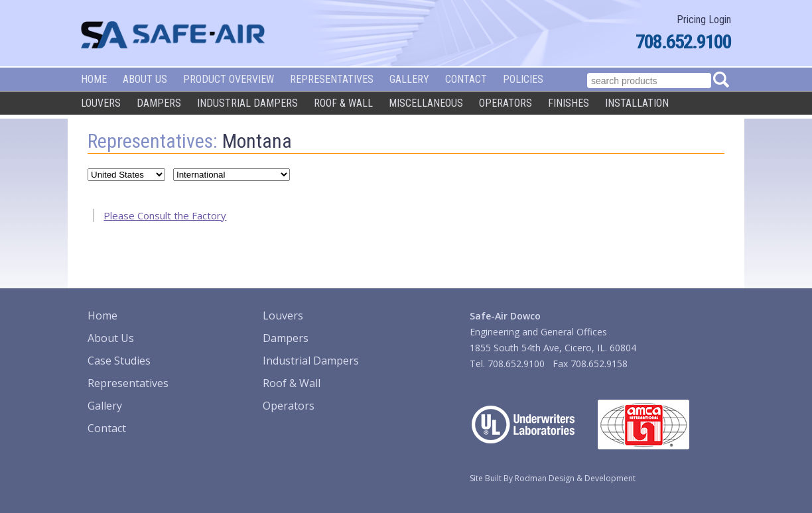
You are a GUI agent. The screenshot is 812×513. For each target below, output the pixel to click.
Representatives (332, 79)
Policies (523, 79)
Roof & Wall (343, 103)
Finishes (569, 103)
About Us (145, 79)
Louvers (101, 103)
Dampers (159, 103)
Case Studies (119, 361)
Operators (506, 103)
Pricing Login (704, 20)
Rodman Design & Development (575, 478)
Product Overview (229, 79)
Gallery (409, 79)
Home (94, 79)
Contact (466, 79)
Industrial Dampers (247, 103)
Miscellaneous (426, 103)
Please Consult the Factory (165, 215)
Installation (637, 103)
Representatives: (153, 141)
